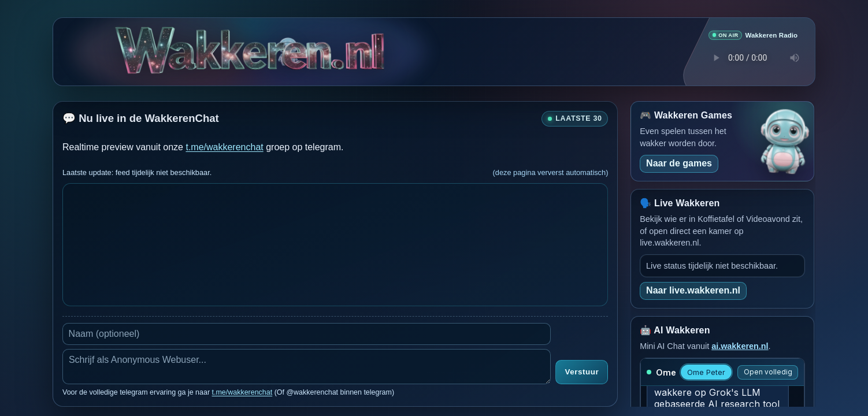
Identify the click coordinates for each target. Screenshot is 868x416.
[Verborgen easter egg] (287, 45)
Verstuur (582, 372)
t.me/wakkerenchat (224, 146)
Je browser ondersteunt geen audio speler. (753, 57)
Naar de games (679, 163)
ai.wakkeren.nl (740, 346)
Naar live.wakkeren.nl (693, 290)
